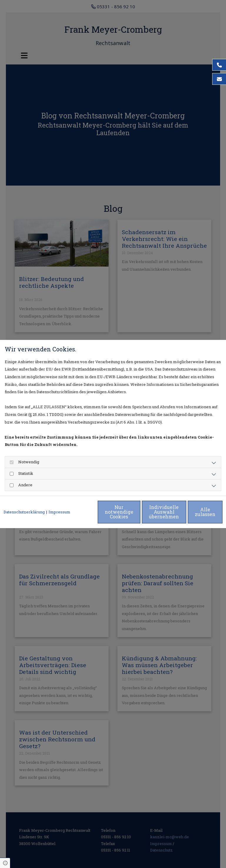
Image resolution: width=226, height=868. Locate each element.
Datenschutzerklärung (24, 500)
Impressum (59, 500)
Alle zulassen (195, 515)
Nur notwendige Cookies (83, 515)
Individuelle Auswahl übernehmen (139, 515)
